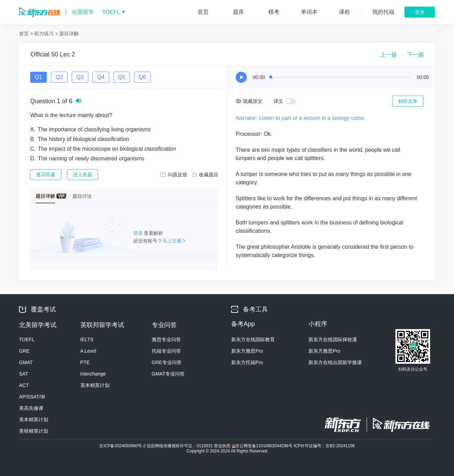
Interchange (93, 374)
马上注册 (172, 241)
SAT (24, 374)
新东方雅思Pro (247, 351)
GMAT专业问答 (168, 374)
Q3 (80, 77)
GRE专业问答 (167, 362)
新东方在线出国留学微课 (335, 362)
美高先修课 (31, 408)
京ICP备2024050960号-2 (123, 446)
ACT (24, 385)
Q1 (38, 77)
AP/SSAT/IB (32, 397)
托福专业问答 (166, 351)
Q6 (142, 77)
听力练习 (44, 34)
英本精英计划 (95, 385)
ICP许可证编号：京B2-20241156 (324, 446)
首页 (24, 34)
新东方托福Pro (247, 362)
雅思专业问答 (166, 340)
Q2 (59, 77)
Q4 (101, 77)
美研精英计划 (34, 431)
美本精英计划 (34, 420)
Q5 (121, 77)
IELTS (87, 340)
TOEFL (27, 340)
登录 (139, 233)
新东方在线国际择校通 (333, 340)
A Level (88, 351)
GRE (24, 351)
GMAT (26, 362)
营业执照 (223, 446)
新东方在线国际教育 (253, 340)
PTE (85, 362)
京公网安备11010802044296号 (263, 446)
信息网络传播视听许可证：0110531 (180, 446)
